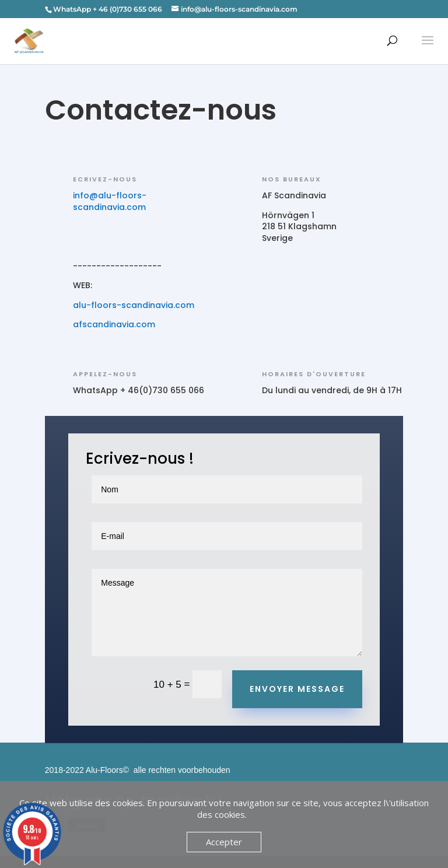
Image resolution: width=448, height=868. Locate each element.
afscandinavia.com (115, 324)
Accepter (224, 842)
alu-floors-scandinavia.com (135, 305)
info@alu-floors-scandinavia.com (110, 201)
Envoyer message (297, 689)
